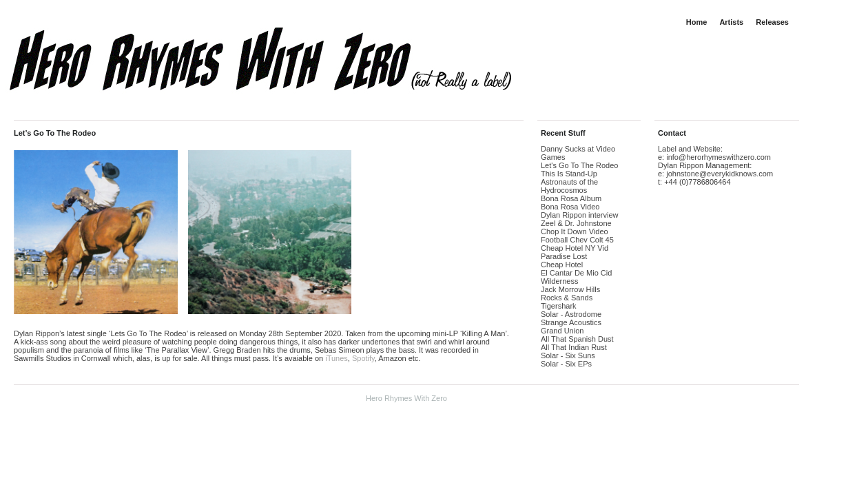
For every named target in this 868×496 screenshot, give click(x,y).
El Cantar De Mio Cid (576, 273)
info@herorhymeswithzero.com (719, 157)
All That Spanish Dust (577, 339)
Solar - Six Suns (568, 355)
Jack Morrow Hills (570, 289)
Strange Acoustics (571, 322)
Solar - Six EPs (566, 364)
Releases (772, 22)
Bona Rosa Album (571, 198)
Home (697, 22)
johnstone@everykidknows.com (720, 174)
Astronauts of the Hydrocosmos (569, 186)
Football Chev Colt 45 (577, 240)
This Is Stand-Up (569, 174)
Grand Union (562, 331)
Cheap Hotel (562, 265)
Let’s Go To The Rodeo (55, 133)
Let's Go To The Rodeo (579, 165)
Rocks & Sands (567, 298)
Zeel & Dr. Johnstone (576, 223)
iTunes (337, 358)
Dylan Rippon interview (580, 215)
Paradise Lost (564, 256)
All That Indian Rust (574, 347)
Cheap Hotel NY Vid (575, 248)
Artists (731, 22)
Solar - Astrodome (571, 314)
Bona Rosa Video (570, 207)
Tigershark (559, 306)
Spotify (363, 358)
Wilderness (559, 281)
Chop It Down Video (575, 231)
